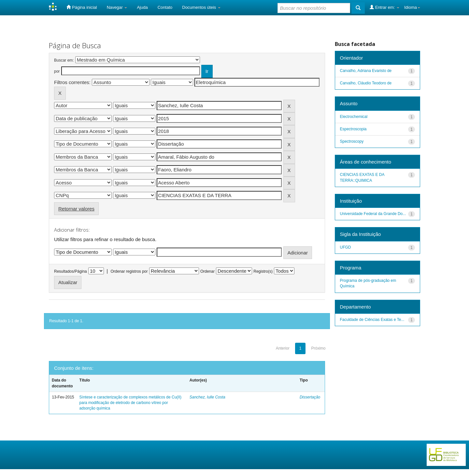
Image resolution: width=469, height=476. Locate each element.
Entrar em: (384, 7)
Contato (165, 7)
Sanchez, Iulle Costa (207, 397)
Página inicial (82, 7)
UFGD (346, 247)
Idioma (412, 7)
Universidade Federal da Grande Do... (373, 214)
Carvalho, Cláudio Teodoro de (366, 83)
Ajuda (142, 7)
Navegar (117, 7)
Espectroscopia (353, 129)
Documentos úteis (201, 7)
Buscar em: (64, 60)
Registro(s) (263, 271)
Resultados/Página (71, 271)
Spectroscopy (352, 141)
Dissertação (310, 397)
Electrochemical (354, 117)
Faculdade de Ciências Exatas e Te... (372, 320)
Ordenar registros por (129, 271)
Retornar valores (76, 209)
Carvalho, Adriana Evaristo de (366, 71)
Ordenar (207, 271)
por (57, 71)
